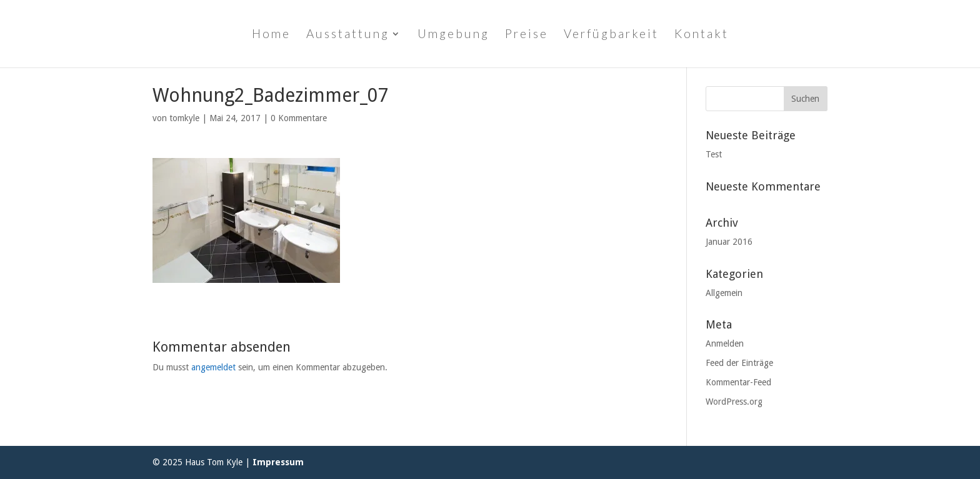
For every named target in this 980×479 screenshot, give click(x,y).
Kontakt (702, 35)
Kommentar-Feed (738, 382)
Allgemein (724, 293)
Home (271, 35)
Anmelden (725, 343)
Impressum (278, 462)
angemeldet (213, 367)
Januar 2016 (729, 242)
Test (714, 154)
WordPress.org (734, 402)
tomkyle (184, 118)
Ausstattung (348, 35)
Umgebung (453, 35)
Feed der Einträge (739, 363)
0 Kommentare (299, 118)
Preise (527, 35)
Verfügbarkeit (611, 35)
